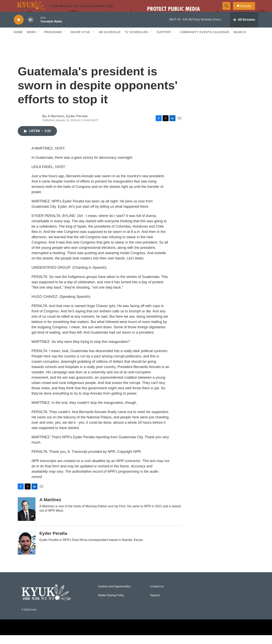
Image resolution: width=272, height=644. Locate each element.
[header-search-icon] (228, 10)
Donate (248, 10)
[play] (19, 29)
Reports (155, 604)
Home (18, 41)
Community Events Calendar (204, 41)
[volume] (31, 29)
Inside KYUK (80, 41)
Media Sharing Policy (111, 604)
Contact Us (157, 595)
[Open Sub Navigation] (39, 41)
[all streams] (244, 29)
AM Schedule (110, 41)
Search (239, 41)
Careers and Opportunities (114, 595)
